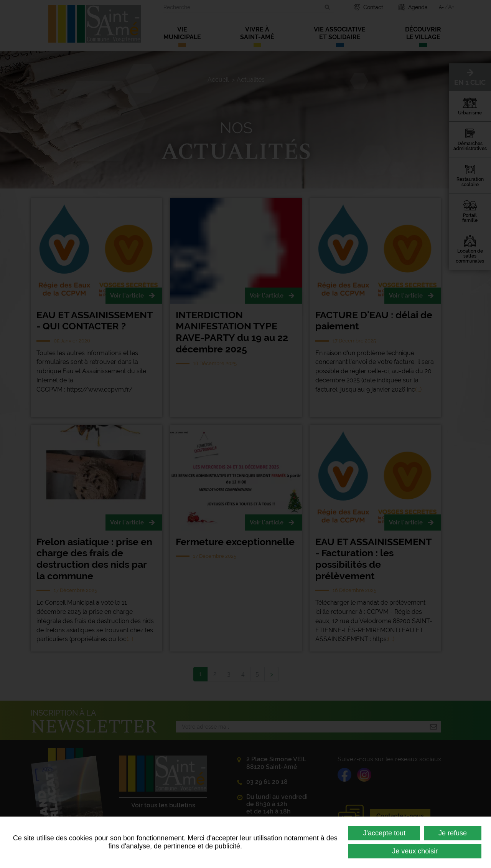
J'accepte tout (384, 833)
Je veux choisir (415, 851)
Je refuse (453, 833)
